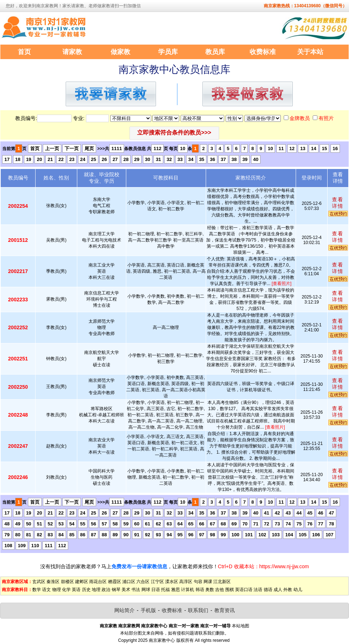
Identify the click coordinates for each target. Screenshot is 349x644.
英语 (76, 590)
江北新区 (222, 582)
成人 (278, 590)
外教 (288, 590)
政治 (106, 590)
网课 (208, 582)
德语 (268, 590)
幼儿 (298, 590)
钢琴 (116, 590)
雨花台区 (98, 582)
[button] (174, 133)
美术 (126, 590)
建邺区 (82, 582)
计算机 (188, 590)
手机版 (148, 610)
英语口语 (244, 590)
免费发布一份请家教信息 (139, 566)
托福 (165, 590)
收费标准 (172, 610)
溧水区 (172, 582)
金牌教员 (300, 118)
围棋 (230, 590)
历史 (86, 590)
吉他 (219, 590)
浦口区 (129, 582)
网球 (146, 590)
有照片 (326, 118)
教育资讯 (225, 610)
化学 (66, 590)
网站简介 (124, 610)
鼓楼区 (67, 582)
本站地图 (241, 626)
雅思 (176, 590)
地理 (96, 590)
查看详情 (338, 203)
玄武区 (39, 582)
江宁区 (157, 582)
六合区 (143, 582)
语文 (46, 590)
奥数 (210, 590)
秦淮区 (53, 582)
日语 (156, 590)
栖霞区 (115, 582)
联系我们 (198, 610)
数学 (37, 590)
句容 (198, 582)
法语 (258, 590)
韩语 (200, 590)
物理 (57, 590)
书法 (136, 590)
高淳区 (186, 582)
